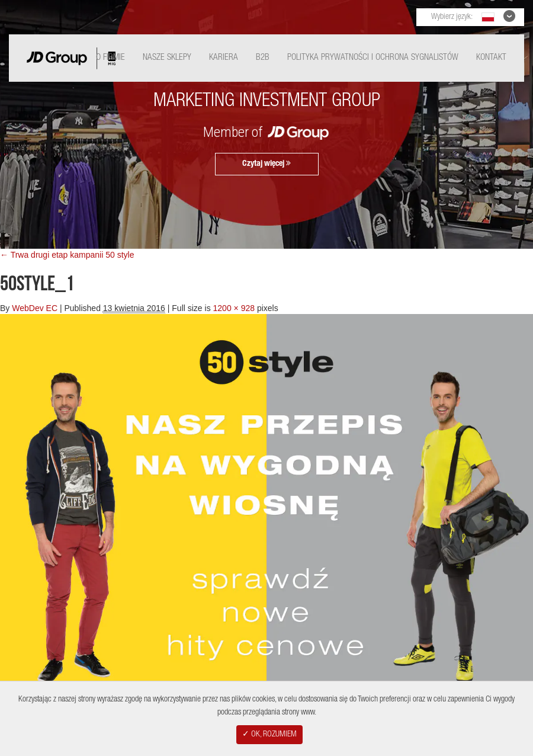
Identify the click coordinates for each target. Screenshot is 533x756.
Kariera (224, 58)
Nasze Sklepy (167, 58)
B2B (263, 58)
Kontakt (491, 58)
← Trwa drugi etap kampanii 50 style (67, 255)
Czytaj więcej (266, 164)
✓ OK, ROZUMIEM (269, 735)
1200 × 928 (234, 308)
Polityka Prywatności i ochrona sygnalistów (373, 58)
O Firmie (110, 58)
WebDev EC (35, 308)
